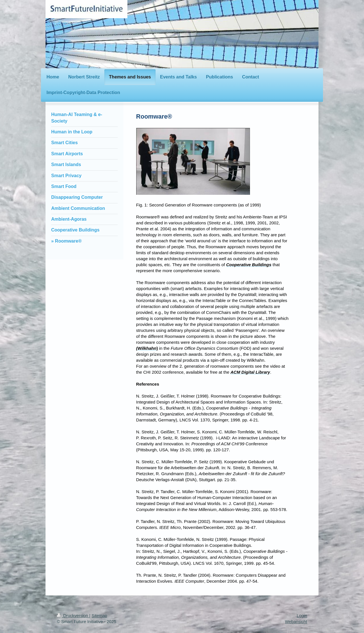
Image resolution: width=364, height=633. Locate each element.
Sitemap (99, 616)
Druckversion (73, 616)
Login (302, 616)
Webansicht (296, 621)
